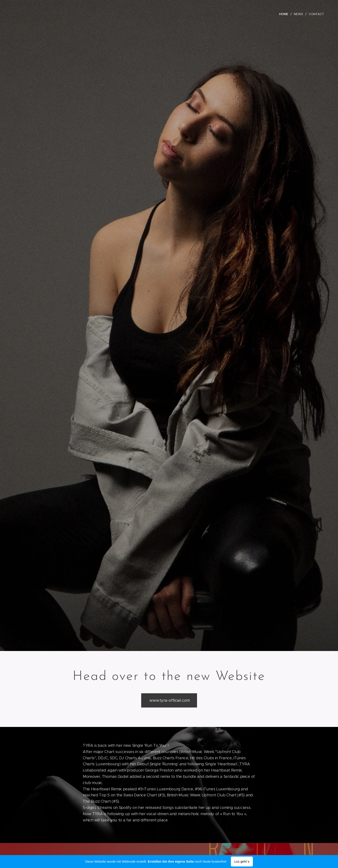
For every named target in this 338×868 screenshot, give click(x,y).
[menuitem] (285, 14)
